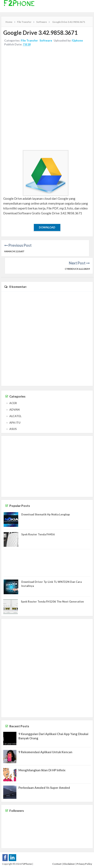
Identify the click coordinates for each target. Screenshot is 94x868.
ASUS (13, 429)
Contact (57, 864)
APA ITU (15, 422)
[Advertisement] (47, 99)
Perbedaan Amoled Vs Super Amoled (44, 788)
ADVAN (14, 409)
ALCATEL (15, 416)
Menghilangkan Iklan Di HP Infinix (42, 770)
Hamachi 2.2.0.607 (14, 251)
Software (46, 40)
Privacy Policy (84, 864)
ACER (13, 403)
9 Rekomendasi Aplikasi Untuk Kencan (45, 752)
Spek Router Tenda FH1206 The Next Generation (52, 602)
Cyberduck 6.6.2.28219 (77, 269)
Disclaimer (69, 864)
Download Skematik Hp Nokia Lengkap (46, 514)
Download (47, 227)
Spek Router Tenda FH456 (38, 534)
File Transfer (29, 40)
